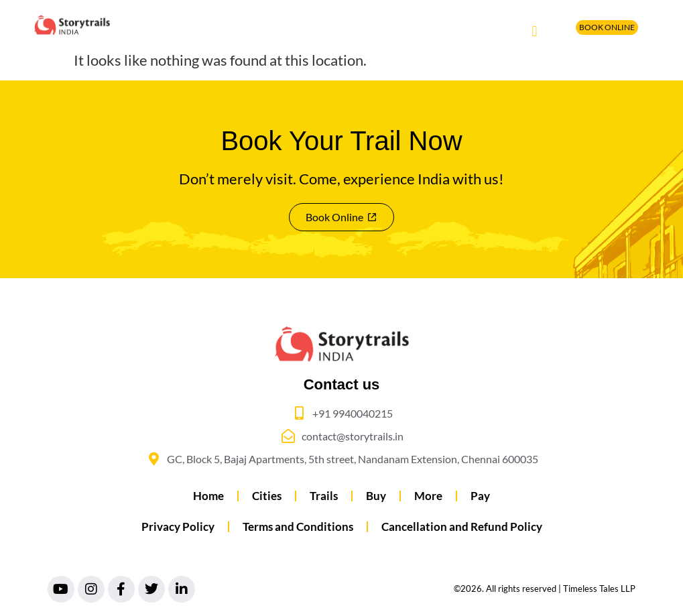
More (428, 496)
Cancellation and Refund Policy (462, 527)
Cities (267, 496)
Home (208, 496)
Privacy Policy (178, 527)
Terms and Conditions (298, 527)
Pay (480, 496)
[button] (535, 31)
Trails (324, 496)
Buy (376, 496)
